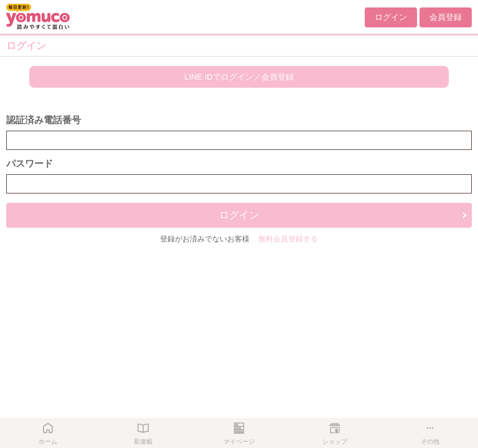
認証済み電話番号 (44, 120)
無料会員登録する (288, 239)
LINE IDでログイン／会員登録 (239, 77)
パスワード (30, 163)
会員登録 (446, 17)
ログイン (391, 17)
